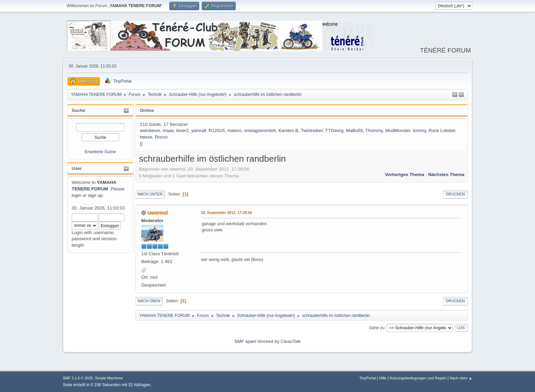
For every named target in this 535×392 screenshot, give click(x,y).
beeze (146, 137)
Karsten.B (288, 130)
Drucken (455, 194)
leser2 (183, 130)
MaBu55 (355, 130)
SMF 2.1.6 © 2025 (78, 378)
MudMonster (398, 130)
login (76, 195)
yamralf (199, 130)
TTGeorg (334, 130)
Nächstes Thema (446, 175)
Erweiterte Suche (100, 152)
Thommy (374, 130)
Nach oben (149, 301)
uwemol (158, 213)
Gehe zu (377, 328)
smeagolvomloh (260, 130)
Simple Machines (109, 378)
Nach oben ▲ (461, 378)
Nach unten (150, 194)
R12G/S (217, 130)
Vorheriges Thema (404, 175)
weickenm (150, 130)
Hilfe (383, 378)
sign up (95, 195)
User (77, 168)
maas (168, 130)
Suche (78, 110)
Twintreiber (312, 130)
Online (147, 110)
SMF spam (245, 341)
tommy (420, 130)
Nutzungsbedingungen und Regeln (418, 378)
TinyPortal (367, 378)
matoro (234, 130)
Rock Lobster (442, 130)
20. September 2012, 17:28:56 (227, 213)
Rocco (161, 137)
